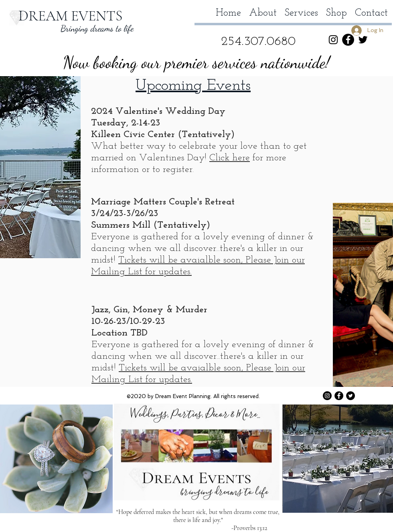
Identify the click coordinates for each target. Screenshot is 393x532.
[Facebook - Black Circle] (348, 40)
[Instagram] (333, 40)
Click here (230, 158)
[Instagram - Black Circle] (327, 396)
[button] (383, 39)
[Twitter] (363, 40)
